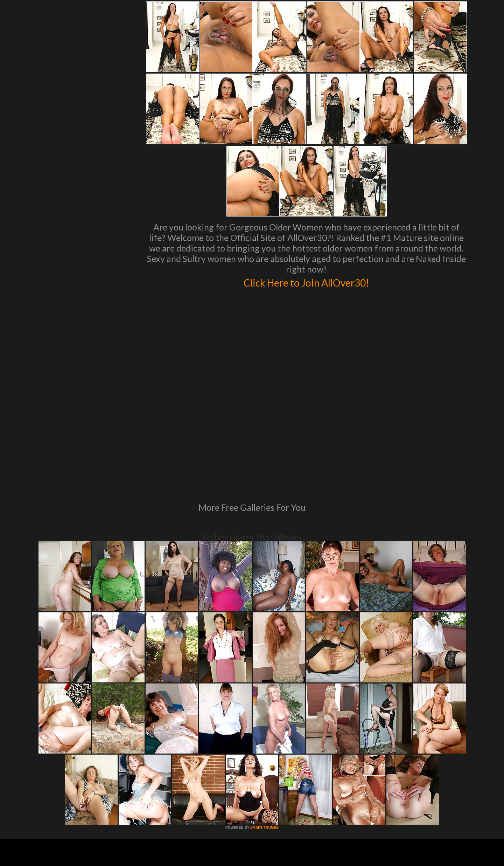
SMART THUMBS (264, 732)
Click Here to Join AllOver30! (306, 282)
